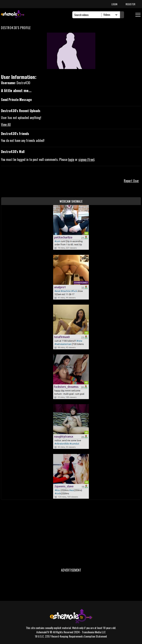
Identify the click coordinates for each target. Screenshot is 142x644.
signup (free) (86, 159)
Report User (131, 181)
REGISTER (130, 4)
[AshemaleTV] (13, 15)
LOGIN (114, 4)
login (71, 159)
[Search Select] (110, 15)
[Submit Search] (122, 15)
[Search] (88, 15)
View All (6, 124)
